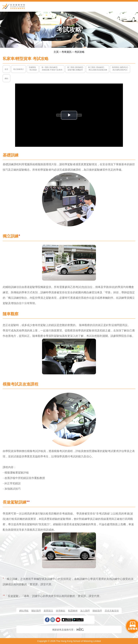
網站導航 (24, 611)
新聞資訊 (48, 611)
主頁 (56, 52)
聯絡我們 (97, 611)
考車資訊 (66, 52)
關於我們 (36, 611)
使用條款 (61, 611)
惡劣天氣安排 (112, 611)
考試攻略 (79, 52)
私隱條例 (73, 611)
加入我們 (85, 611)
